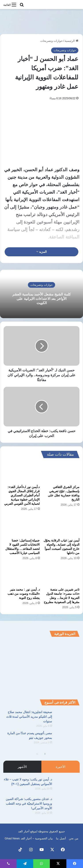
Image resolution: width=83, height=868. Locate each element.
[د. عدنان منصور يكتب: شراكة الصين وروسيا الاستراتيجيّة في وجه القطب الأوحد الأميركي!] (68, 805)
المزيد (42, 252)
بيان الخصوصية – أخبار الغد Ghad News (29, 838)
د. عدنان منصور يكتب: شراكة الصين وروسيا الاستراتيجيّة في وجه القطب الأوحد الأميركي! (29, 804)
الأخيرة (61, 767)
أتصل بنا (61, 838)
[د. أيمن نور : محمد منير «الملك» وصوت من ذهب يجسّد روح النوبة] (22, 575)
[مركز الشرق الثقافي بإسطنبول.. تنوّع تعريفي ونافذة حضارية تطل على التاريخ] (62, 473)
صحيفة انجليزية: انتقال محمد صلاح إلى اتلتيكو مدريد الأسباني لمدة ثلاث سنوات (29, 717)
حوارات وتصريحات (51, 41)
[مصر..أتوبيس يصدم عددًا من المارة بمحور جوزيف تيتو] (68, 739)
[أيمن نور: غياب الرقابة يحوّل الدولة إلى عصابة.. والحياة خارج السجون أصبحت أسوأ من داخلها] (62, 526)
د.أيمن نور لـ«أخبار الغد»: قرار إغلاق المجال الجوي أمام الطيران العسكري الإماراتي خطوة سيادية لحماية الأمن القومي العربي (22, 495)
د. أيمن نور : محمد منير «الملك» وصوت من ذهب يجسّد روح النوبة (24, 594)
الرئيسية (71, 41)
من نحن (74, 838)
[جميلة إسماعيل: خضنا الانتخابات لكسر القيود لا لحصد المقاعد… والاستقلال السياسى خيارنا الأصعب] (22, 526)
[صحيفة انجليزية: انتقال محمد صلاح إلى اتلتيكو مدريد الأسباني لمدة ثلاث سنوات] (68, 718)
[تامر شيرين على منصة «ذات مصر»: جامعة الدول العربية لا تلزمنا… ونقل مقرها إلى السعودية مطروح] (62, 575)
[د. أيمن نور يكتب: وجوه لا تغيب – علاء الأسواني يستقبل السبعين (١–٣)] (68, 785)
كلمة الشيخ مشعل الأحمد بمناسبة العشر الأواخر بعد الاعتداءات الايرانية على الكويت (41, 298)
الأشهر (22, 767)
